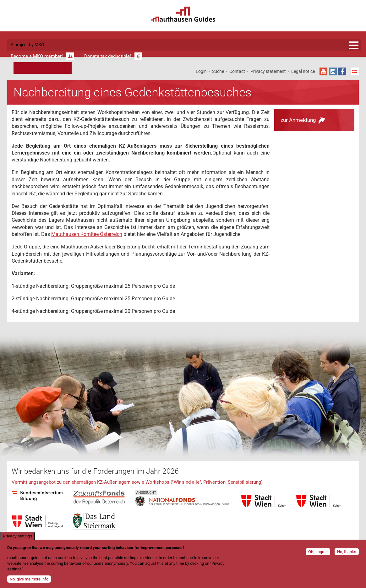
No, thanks (347, 554)
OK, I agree (318, 554)
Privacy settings (17, 539)
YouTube (323, 71)
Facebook (342, 71)
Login (201, 71)
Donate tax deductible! (108, 56)
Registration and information (354, 45)
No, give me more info (29, 582)
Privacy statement (268, 71)
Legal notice (303, 71)
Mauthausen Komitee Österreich (87, 234)
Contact (237, 71)
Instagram (333, 71)
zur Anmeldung (298, 120)
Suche (218, 71)
